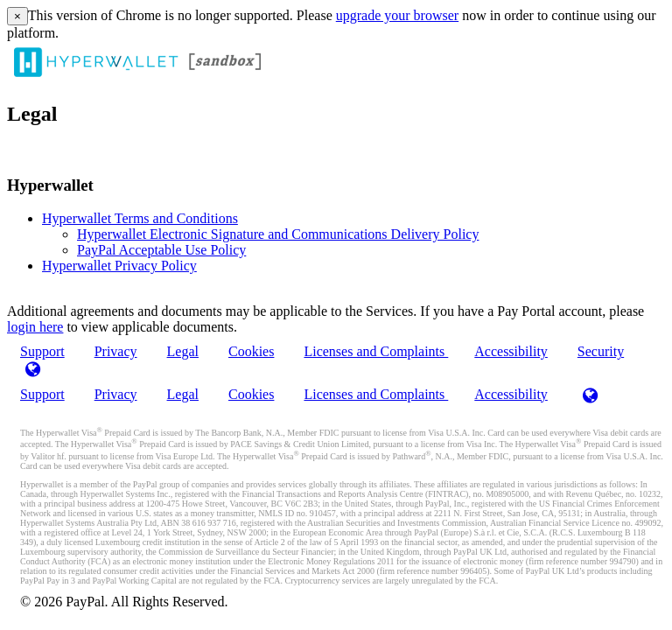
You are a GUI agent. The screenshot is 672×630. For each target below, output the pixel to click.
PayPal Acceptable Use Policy (161, 250)
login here (35, 327)
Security (601, 351)
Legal (183, 351)
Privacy (116, 351)
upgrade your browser (397, 15)
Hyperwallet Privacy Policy (119, 266)
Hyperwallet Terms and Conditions (140, 218)
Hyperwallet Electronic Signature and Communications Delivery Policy (278, 234)
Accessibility (511, 351)
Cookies (251, 351)
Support (42, 394)
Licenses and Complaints (376, 351)
